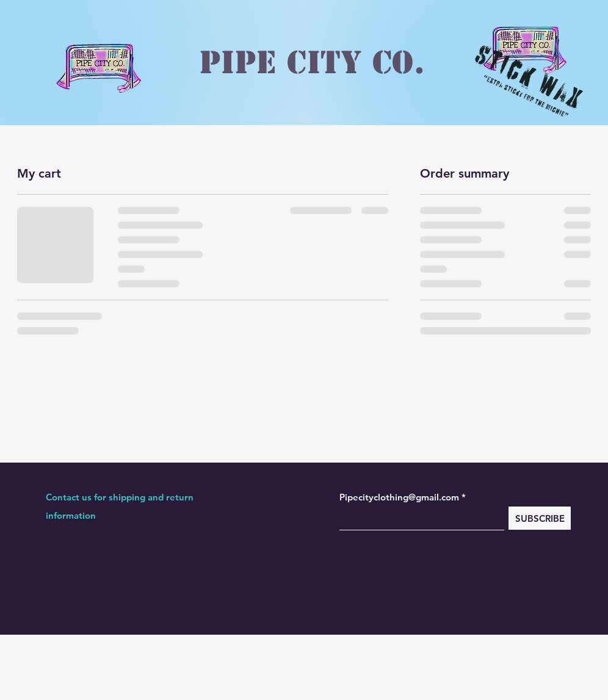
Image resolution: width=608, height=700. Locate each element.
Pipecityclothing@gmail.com (399, 497)
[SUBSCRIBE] (540, 518)
